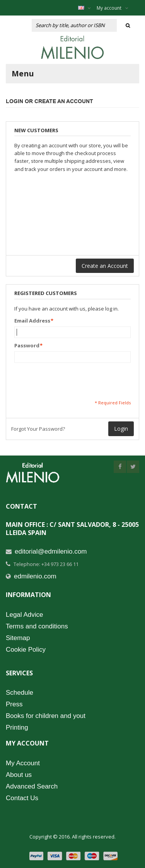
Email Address (32, 321)
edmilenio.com (35, 576)
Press (14, 704)
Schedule (20, 693)
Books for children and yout (46, 716)
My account (113, 8)
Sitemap (18, 638)
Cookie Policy (26, 650)
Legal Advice (24, 615)
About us (19, 775)
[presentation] (73, 381)
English (88, 8)
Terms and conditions (37, 626)
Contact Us (22, 798)
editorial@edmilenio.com (51, 551)
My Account (23, 763)
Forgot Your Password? (38, 429)
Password (27, 345)
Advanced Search (32, 786)
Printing (17, 727)
